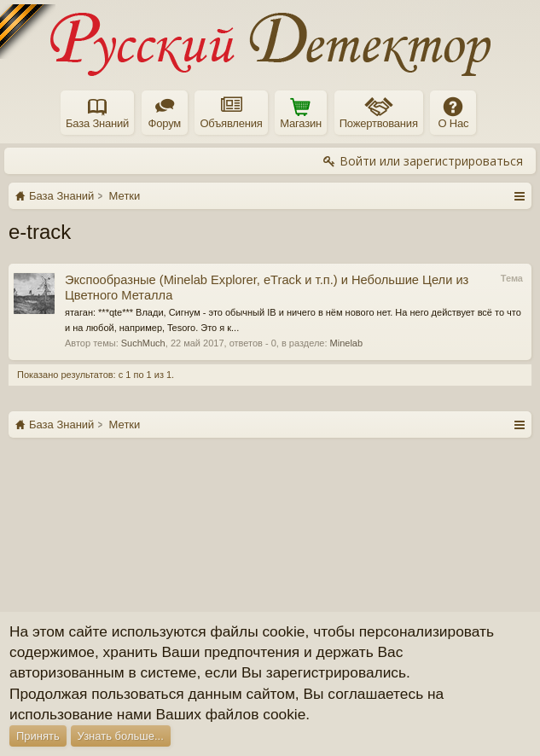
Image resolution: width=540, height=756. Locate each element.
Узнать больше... (121, 736)
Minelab (347, 343)
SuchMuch (143, 343)
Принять (38, 736)
